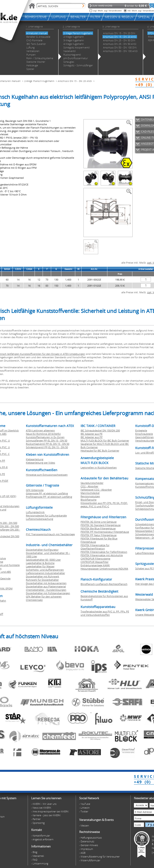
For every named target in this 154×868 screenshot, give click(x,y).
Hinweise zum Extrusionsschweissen (47, 475)
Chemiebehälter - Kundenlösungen (46, 590)
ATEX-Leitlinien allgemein (40, 430)
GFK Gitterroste (35, 490)
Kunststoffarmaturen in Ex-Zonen (45, 437)
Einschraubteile (144, 434)
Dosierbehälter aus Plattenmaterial (46, 586)
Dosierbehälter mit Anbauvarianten (46, 583)
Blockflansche (88, 500)
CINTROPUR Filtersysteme (95, 559)
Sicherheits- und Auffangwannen (45, 570)
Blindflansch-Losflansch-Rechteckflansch (104, 584)
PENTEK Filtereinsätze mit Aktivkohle (102, 555)
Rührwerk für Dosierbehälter (42, 580)
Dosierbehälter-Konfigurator (42, 550)
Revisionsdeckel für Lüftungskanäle (46, 515)
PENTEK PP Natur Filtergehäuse (99, 535)
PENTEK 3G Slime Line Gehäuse (99, 522)
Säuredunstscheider (92, 483)
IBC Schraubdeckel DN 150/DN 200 (100, 430)
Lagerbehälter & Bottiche (40, 563)
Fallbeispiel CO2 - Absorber (96, 490)
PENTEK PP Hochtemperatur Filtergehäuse (105, 532)
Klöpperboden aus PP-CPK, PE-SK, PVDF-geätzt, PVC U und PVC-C (104, 505)
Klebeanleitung (35, 459)
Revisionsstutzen (90, 496)
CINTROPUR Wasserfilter (95, 562)
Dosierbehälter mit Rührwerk (43, 576)
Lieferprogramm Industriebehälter (45, 573)
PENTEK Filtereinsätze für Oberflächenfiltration (95, 547)
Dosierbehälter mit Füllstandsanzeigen (48, 593)
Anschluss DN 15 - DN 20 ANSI (75, 81)
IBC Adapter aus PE (92, 434)
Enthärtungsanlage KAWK (95, 565)
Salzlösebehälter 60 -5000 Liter (43, 560)
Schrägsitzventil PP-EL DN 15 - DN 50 (47, 447)
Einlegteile (141, 430)
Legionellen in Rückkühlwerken (99, 467)
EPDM (9, 588)
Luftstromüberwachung (40, 519)
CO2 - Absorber (89, 486)
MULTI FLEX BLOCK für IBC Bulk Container (105, 440)
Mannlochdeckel (90, 493)
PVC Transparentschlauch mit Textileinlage (50, 534)
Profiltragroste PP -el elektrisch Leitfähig (49, 497)
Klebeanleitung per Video (41, 463)
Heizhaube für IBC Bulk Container (100, 451)
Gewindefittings (144, 437)
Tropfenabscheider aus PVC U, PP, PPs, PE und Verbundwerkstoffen (105, 613)
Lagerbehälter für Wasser (40, 566)
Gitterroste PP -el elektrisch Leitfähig (47, 493)
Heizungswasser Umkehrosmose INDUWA (104, 569)
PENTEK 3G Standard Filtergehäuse (101, 525)
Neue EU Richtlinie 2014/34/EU (43, 434)
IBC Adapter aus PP (92, 437)
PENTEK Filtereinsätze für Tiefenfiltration (104, 552)
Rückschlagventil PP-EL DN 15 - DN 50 (48, 444)
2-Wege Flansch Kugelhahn (39, 81)
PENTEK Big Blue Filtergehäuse (98, 528)
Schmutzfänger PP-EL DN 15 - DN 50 (47, 440)
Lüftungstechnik (35, 512)
